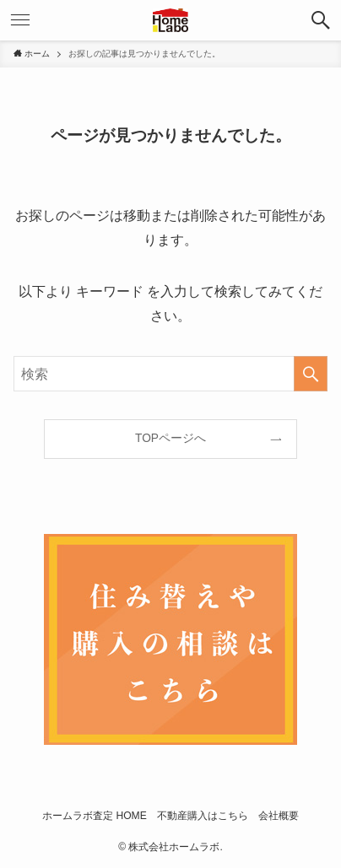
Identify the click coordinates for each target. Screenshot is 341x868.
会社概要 (279, 816)
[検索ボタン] (321, 20)
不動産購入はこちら (203, 816)
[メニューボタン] (20, 20)
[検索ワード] (170, 374)
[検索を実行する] (311, 374)
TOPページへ (170, 438)
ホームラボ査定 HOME (95, 816)
